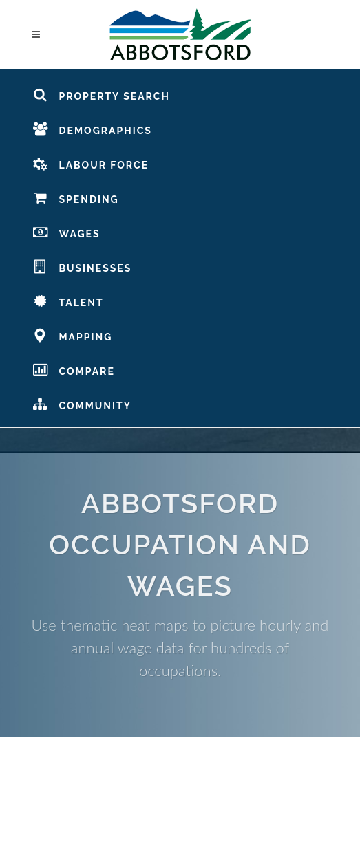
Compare (74, 369)
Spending (76, 197)
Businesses (82, 266)
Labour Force (91, 163)
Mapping (73, 335)
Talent (68, 301)
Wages (66, 232)
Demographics (92, 129)
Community (82, 404)
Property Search (101, 94)
